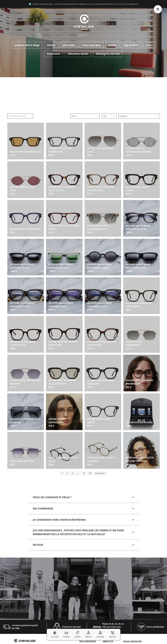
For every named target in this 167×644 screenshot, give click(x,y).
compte (100, 634)
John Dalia (69, 45)
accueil (55, 635)
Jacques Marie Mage (27, 45)
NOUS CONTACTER (132, 641)
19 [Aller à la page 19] (83, 473)
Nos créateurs (88, 641)
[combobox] (83, 116)
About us (108, 641)
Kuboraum (54, 54)
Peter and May (92, 45)
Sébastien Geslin (78, 54)
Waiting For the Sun (108, 54)
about (88, 634)
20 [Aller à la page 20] (90, 473)
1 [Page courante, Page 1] (62, 473)
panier (112, 634)
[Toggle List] (97, 116)
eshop (66, 634)
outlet (78, 634)
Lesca (149, 45)
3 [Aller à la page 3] (73, 473)
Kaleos (112, 45)
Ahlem (51, 45)
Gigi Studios (131, 45)
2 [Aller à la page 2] (67, 473)
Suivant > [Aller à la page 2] (100, 473)
